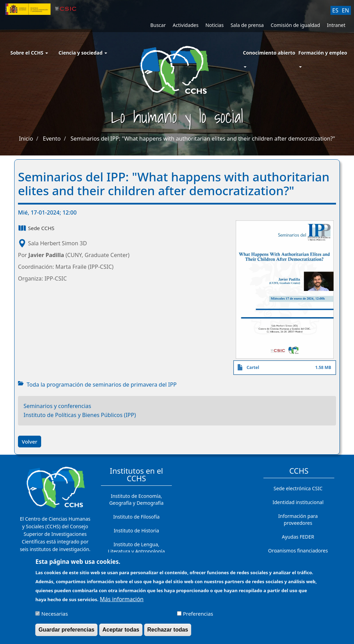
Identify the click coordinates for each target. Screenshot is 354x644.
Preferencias (198, 616)
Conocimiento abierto (269, 53)
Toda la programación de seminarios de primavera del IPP (102, 385)
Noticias (215, 25)
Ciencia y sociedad (83, 53)
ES (335, 10)
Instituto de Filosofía (136, 517)
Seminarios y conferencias (57, 406)
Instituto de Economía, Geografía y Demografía (136, 499)
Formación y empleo (323, 53)
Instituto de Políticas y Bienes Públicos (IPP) (80, 415)
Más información (122, 602)
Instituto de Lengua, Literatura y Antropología (136, 548)
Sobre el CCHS (29, 53)
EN (346, 10)
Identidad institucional (298, 502)
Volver (30, 442)
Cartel (253, 367)
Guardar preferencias (66, 632)
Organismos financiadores (298, 551)
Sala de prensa (247, 25)
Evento (52, 139)
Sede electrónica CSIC (298, 488)
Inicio (26, 139)
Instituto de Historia (136, 531)
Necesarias (55, 616)
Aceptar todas (121, 632)
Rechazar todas (168, 632)
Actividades (185, 25)
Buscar (158, 25)
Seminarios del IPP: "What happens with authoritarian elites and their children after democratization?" (203, 139)
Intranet (336, 25)
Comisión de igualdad (295, 25)
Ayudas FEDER (298, 537)
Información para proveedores (298, 519)
